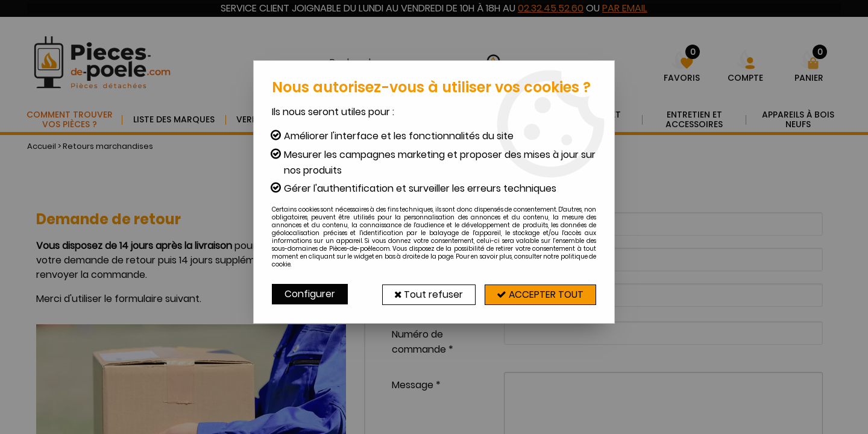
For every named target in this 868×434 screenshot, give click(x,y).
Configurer (310, 294)
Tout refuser (426, 294)
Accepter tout (539, 294)
